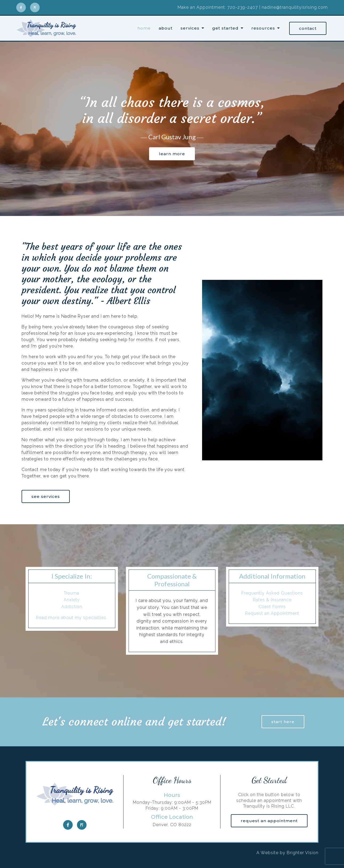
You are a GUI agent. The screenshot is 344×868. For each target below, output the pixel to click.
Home (144, 28)
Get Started (225, 28)
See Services (46, 496)
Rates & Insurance (272, 600)
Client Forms (272, 607)
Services (190, 28)
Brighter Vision (303, 853)
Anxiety (72, 600)
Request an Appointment (272, 613)
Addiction (72, 607)
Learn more (172, 154)
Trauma (72, 593)
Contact (308, 28)
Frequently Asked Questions (272, 593)
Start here (283, 722)
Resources (263, 28)
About (166, 28)
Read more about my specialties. (72, 618)
